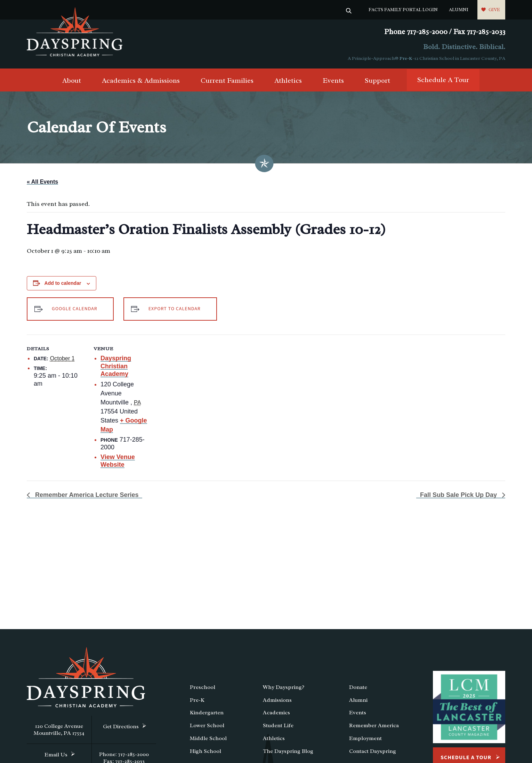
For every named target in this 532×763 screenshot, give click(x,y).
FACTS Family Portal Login (403, 10)
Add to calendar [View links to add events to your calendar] (63, 283)
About (72, 81)
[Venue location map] (197, 383)
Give (494, 10)
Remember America (374, 725)
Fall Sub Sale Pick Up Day (459, 495)
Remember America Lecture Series (86, 495)
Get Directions (121, 726)
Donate (358, 687)
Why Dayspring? (284, 687)
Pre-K (406, 58)
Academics (276, 713)
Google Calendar (75, 309)
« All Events (42, 182)
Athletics (288, 81)
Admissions (277, 700)
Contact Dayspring (373, 751)
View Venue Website (118, 461)
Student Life (278, 725)
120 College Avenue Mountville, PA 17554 (59, 730)
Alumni (459, 10)
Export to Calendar (175, 309)
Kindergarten (207, 713)
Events (333, 81)
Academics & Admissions (141, 81)
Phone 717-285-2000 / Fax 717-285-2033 (445, 32)
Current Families (227, 81)
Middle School (208, 738)
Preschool (203, 687)
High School (205, 751)
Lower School (207, 725)
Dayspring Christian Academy (116, 366)
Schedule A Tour (443, 80)
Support (377, 81)
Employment (365, 738)
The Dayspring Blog (288, 751)
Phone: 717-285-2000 (124, 754)
